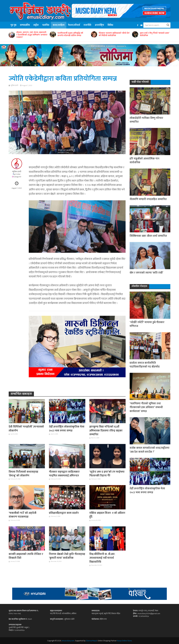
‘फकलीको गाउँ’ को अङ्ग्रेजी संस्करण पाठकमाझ (23, 515)
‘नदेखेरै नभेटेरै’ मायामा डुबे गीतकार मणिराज (147, 324)
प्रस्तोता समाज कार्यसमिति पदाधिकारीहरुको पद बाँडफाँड (145, 365)
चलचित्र (46, 25)
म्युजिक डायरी (14, 85)
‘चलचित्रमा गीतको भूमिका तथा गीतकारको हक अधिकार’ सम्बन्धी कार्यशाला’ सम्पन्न (146, 407)
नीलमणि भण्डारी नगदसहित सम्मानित (148, 199)
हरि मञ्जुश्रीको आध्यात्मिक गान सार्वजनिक (144, 161)
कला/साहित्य (59, 25)
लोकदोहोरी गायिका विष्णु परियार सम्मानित (146, 120)
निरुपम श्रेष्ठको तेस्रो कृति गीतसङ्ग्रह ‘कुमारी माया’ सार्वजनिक (67, 556)
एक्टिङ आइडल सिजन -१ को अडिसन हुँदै (107, 515)
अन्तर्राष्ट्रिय (99, 25)
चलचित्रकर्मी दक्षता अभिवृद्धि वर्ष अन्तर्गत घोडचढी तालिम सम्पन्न (70, 34)
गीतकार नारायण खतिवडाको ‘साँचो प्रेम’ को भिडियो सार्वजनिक (114, 34)
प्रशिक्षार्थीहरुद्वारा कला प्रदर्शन (64, 513)
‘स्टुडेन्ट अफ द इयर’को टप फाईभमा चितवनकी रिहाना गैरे (107, 474)
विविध (110, 25)
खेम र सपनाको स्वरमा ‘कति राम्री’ (146, 273)
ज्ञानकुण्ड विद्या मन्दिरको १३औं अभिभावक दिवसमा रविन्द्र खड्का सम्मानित (106, 431)
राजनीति (87, 25)
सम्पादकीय (25, 25)
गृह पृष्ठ (13, 25)
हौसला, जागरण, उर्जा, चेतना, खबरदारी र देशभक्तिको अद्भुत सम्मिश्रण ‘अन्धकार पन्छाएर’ (32, 35)
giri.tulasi (17, 174)
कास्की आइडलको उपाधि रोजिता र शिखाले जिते (26, 556)
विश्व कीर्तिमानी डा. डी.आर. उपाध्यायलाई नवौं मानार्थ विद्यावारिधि (102, 558)
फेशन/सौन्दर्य (74, 25)
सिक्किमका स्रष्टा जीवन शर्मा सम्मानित (148, 236)
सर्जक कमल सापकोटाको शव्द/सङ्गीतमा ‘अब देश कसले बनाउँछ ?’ (150, 450)
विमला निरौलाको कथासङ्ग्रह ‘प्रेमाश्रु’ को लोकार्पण (23, 474)
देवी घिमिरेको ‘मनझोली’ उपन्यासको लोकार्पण (26, 429)
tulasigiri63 (17, 177)
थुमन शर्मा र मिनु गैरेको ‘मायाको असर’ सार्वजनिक (155, 34)
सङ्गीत (36, 25)
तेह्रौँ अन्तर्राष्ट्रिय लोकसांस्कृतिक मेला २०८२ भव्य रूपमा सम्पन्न (67, 429)
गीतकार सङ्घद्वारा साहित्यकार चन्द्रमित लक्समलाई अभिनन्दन (64, 474)
